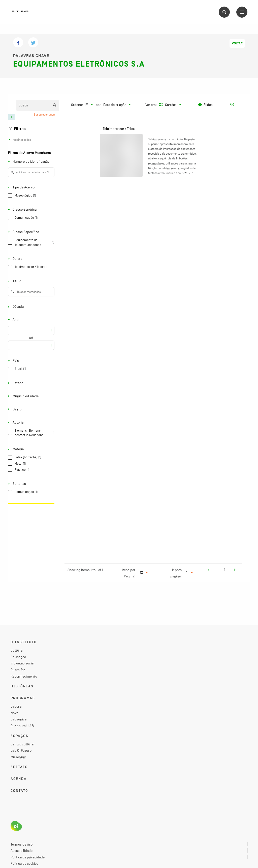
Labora (16, 706)
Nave (14, 713)
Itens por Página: (129, 573)
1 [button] (225, 570)
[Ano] (30, 320)
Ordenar (77, 105)
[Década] (30, 307)
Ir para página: (176, 573)
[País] (30, 361)
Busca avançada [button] (45, 115)
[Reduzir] (51, 330)
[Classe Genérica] (30, 210)
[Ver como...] (233, 105)
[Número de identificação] (30, 162)
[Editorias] (30, 484)
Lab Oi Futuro (21, 750)
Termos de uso (22, 844)
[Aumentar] (45, 330)
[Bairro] (30, 409)
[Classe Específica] (30, 232)
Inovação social (23, 663)
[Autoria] (30, 422)
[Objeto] (30, 259)
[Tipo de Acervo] (30, 187)
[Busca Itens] (38, 105)
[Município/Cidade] (30, 396)
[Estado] (30, 383)
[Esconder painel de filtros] (11, 117)
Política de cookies (24, 863)
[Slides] (206, 105)
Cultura (17, 650)
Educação (18, 657)
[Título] (30, 281)
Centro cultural (23, 744)
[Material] (30, 449)
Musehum (18, 757)
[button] (208, 570)
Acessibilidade (22, 851)
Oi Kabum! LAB (22, 726)
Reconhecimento (24, 676)
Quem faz (18, 670)
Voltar (237, 43)
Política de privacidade (28, 857)
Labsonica (19, 719)
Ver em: (151, 105)
